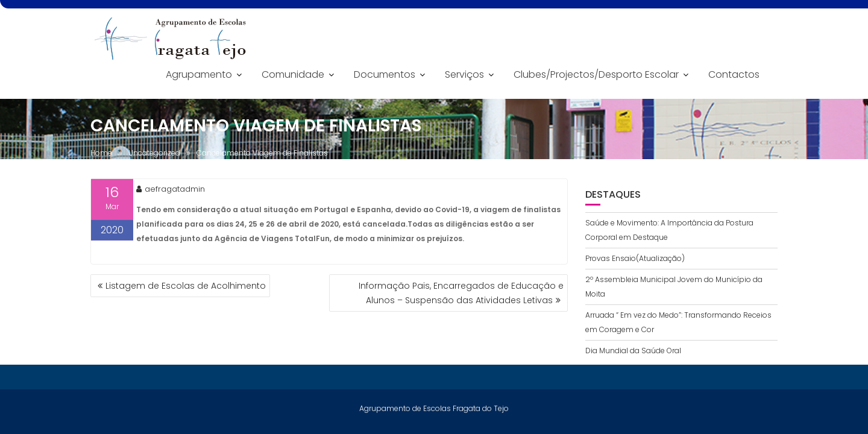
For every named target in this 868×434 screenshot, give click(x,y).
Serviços (464, 74)
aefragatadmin (171, 190)
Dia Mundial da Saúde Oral (633, 351)
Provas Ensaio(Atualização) (635, 258)
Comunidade (293, 74)
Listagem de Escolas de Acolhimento (186, 286)
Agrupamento (199, 74)
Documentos (385, 74)
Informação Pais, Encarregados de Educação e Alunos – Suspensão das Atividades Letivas (461, 293)
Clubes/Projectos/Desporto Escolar (596, 74)
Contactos (734, 74)
